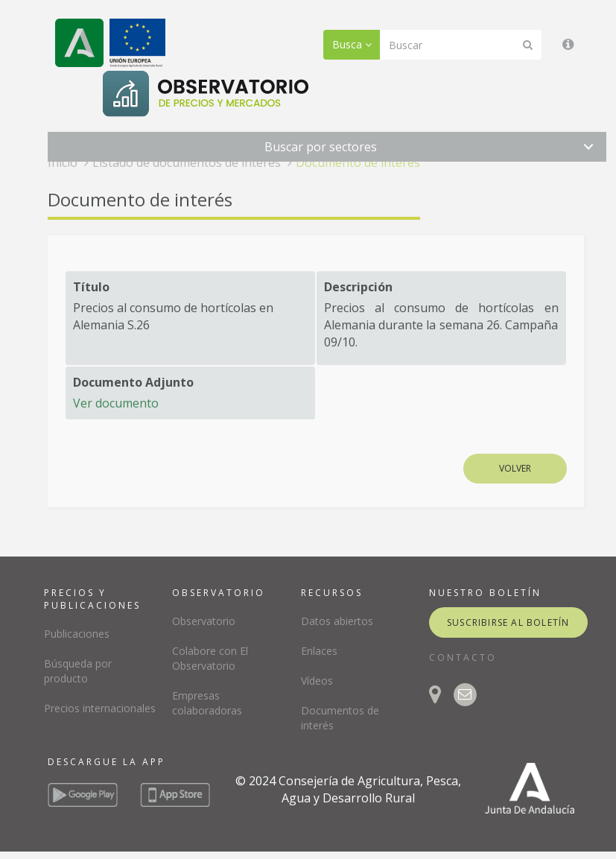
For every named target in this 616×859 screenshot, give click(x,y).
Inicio (63, 162)
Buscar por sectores (321, 147)
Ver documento (116, 403)
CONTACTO (463, 657)
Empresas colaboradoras (207, 703)
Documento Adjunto (133, 382)
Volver (515, 468)
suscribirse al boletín (508, 622)
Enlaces (319, 651)
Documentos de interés (340, 718)
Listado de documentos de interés (187, 162)
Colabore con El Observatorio (210, 658)
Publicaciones (77, 634)
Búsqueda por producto (78, 671)
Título (91, 287)
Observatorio (204, 621)
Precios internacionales (100, 708)
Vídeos (317, 681)
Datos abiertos (337, 621)
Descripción (358, 287)
